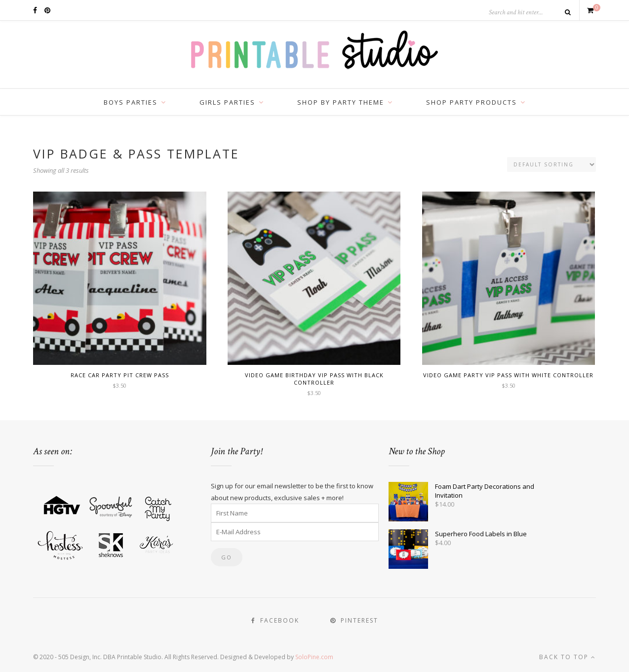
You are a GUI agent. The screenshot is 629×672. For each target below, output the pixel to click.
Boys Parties (131, 102)
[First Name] (295, 513)
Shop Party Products (472, 102)
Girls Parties (227, 102)
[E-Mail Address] (295, 532)
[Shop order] (551, 164)
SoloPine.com (314, 657)
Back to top (568, 657)
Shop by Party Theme (341, 102)
